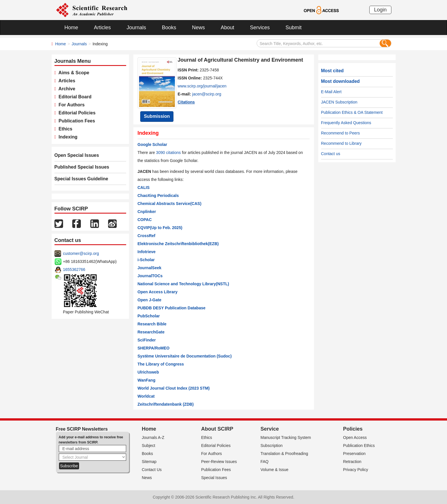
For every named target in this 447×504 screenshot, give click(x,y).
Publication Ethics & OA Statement (352, 112)
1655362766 (74, 269)
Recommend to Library (341, 143)
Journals (136, 28)
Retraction (352, 462)
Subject (149, 446)
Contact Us (152, 470)
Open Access (355, 437)
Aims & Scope (73, 73)
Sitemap (149, 462)
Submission (157, 116)
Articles (103, 28)
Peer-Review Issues (219, 462)
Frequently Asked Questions (346, 123)
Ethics (64, 129)
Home (71, 28)
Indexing (67, 137)
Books (169, 28)
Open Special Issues (77, 155)
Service (270, 429)
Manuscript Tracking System (286, 437)
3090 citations (168, 153)
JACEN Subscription (339, 102)
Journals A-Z (153, 437)
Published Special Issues (82, 167)
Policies (353, 429)
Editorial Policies (76, 113)
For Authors (70, 105)
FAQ (265, 462)
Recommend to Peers (340, 133)
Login (380, 10)
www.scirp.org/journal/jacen (202, 86)
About (228, 28)
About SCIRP (217, 429)
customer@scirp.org (81, 253)
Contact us (331, 154)
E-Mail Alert (331, 92)
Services (260, 28)
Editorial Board (74, 97)
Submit (294, 28)
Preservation (355, 454)
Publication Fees (75, 121)
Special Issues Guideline (81, 179)
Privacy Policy (356, 470)
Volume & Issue (275, 470)
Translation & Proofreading (284, 454)
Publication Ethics (359, 446)
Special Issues (214, 478)
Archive (66, 89)
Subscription (272, 446)
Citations (186, 102)
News (199, 28)
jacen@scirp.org (207, 94)
